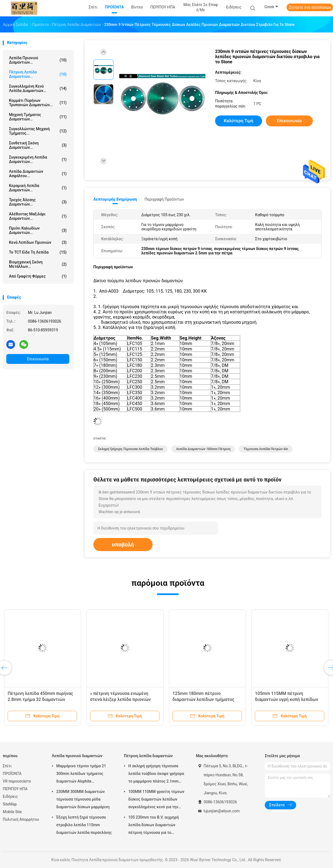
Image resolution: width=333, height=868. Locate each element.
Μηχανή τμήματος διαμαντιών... (38, 117)
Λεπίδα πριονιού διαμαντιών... (38, 60)
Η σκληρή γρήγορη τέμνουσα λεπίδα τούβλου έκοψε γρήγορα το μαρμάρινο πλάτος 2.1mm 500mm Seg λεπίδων (156, 774)
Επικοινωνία (38, 359)
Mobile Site (12, 812)
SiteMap (10, 804)
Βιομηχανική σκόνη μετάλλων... (38, 264)
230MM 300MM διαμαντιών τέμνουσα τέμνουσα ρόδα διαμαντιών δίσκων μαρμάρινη (83, 799)
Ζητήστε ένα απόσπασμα (310, 7)
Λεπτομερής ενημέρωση (115, 199)
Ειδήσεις (10, 796)
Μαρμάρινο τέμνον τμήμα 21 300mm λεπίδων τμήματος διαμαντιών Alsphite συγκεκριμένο (81, 774)
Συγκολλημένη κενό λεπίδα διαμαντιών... (38, 88)
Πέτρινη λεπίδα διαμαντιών (148, 756)
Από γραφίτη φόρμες (38, 276)
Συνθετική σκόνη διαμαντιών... (38, 145)
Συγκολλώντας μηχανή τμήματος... (38, 131)
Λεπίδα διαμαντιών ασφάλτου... (38, 174)
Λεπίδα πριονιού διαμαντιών (77, 756)
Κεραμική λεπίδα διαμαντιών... (38, 188)
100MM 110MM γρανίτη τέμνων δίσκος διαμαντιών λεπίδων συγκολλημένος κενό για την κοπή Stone (156, 800)
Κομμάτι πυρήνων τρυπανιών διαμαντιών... (38, 103)
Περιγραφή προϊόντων (164, 199)
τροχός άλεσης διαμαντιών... (38, 202)
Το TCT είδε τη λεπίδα (38, 252)
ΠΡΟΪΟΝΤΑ (12, 774)
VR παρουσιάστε (17, 781)
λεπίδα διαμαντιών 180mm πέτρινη (203, 449)
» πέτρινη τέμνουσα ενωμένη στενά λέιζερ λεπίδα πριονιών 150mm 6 (120, 699)
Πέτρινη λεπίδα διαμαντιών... (38, 74)
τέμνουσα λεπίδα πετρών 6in (266, 449)
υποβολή (123, 545)
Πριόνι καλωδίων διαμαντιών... (38, 230)
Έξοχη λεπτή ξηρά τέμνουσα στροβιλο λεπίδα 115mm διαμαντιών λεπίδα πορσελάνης (84, 825)
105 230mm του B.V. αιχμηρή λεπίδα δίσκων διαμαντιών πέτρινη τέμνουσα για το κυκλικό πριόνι (154, 826)
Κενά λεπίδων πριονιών (38, 242)
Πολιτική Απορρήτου (21, 819)
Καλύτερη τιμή (239, 121)
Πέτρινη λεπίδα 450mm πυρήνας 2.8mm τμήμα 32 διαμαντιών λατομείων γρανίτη (40, 699)
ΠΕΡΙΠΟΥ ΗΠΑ (15, 789)
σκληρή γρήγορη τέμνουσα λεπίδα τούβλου (130, 449)
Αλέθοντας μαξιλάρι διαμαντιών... (38, 216)
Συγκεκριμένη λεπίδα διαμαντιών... (38, 159)
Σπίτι (7, 766)
